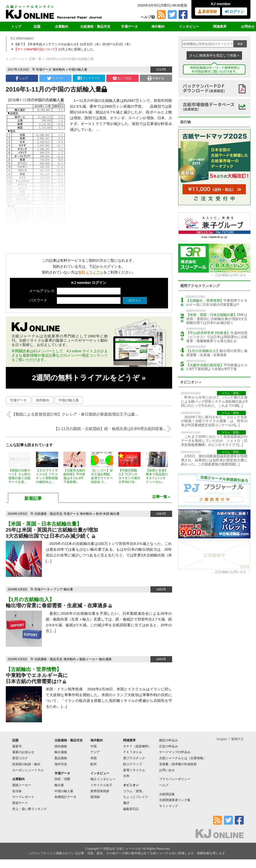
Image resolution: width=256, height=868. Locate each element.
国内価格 (61, 746)
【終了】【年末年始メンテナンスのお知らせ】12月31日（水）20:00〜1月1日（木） (73, 44)
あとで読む (122, 78)
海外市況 (61, 764)
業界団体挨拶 (100, 791)
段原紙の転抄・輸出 (26, 764)
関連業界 (220, 26)
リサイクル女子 (101, 785)
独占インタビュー (103, 779)
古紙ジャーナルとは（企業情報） (183, 758)
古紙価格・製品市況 (95, 26)
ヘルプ (148, 17)
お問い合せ (167, 770)
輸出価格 (105, 659)
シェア (22, 78)
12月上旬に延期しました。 (54, 49)
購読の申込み (168, 740)
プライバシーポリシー (175, 779)
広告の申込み (168, 746)
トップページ (15, 59)
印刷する (156, 78)
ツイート (55, 78)
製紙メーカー (89, 659)
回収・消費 (62, 779)
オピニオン (131, 785)
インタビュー (189, 26)
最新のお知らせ (23, 752)
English (222, 739)
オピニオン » (191, 382)
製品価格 (61, 758)
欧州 (99, 514)
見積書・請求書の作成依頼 (178, 764)
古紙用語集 (167, 794)
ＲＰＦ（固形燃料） (137, 746)
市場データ (129, 26)
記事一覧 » (161, 497)
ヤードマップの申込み (175, 752)
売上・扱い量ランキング (30, 809)
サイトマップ (168, 806)
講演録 (95, 797)
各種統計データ (65, 797)
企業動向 (62, 26)
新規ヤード (20, 803)
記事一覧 (35, 59)
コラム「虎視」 (134, 791)
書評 (126, 803)
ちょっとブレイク (136, 797)
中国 (94, 746)
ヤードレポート (23, 797)
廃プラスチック (134, 758)
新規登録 (207, 11)
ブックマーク (89, 78)
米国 (106, 514)
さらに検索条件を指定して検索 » (214, 55)
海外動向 (158, 26)
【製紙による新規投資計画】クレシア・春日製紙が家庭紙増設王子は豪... (72, 414)
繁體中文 (237, 739)
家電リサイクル (134, 770)
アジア (58, 589)
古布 (126, 776)
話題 (37, 26)
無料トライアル (91, 272)
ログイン (234, 11)
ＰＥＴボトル (133, 752)
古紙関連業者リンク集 (175, 800)
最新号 (17, 746)
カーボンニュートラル (28, 770)
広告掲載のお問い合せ (231, 275)
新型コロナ (20, 758)
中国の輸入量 (78, 69)
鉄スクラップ (133, 764)
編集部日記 (131, 809)
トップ (16, 26)
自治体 (17, 791)
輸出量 (115, 514)
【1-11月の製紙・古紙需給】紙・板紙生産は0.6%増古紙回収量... (113, 429)
